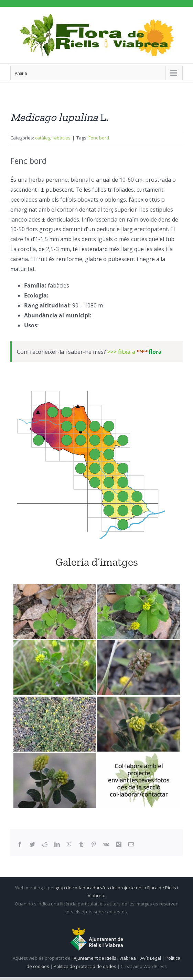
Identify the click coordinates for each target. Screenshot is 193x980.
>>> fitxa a (135, 352)
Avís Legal (151, 958)
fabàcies (61, 138)
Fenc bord (99, 138)
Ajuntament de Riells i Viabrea (105, 958)
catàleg (43, 138)
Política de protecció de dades (85, 966)
